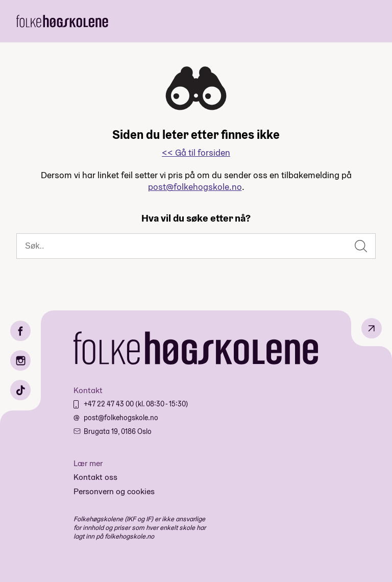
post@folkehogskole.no (195, 187)
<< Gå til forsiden (196, 152)
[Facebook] (20, 331)
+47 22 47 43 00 (109, 404)
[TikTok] (20, 390)
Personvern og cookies (114, 491)
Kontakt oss (95, 477)
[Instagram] (20, 360)
